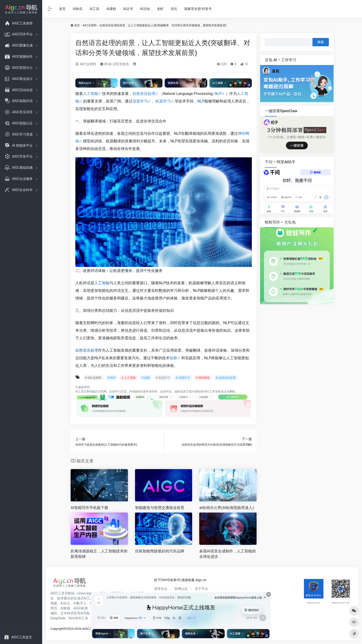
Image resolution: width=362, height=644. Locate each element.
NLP (218, 94)
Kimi (72, 618)
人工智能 (90, 94)
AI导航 (85, 613)
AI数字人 (80, 603)
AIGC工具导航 (212, 392)
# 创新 (146, 378)
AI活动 (145, 9)
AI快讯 (78, 9)
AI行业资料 (90, 25)
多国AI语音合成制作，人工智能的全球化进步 (228, 554)
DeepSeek (58, 618)
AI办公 (65, 603)
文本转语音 (69, 613)
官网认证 (181, 589)
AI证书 (128, 9)
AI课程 (111, 9)
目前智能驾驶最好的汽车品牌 (160, 551)
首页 (62, 9)
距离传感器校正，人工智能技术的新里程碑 (99, 554)
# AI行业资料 (93, 378)
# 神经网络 (203, 378)
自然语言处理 (144, 94)
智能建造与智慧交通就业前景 (160, 508)
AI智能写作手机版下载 (89, 508)
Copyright (57, 629)
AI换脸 (65, 608)
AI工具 (94, 9)
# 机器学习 (163, 378)
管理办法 (161, 589)
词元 (174, 9)
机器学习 (163, 101)
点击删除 (229, 392)
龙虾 (160, 9)
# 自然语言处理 (226, 378)
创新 (173, 358)
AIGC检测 (81, 608)
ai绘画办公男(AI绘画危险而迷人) (226, 508)
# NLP (111, 378)
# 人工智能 (128, 378)
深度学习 (140, 101)
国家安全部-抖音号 (198, 9)
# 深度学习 (183, 378)
